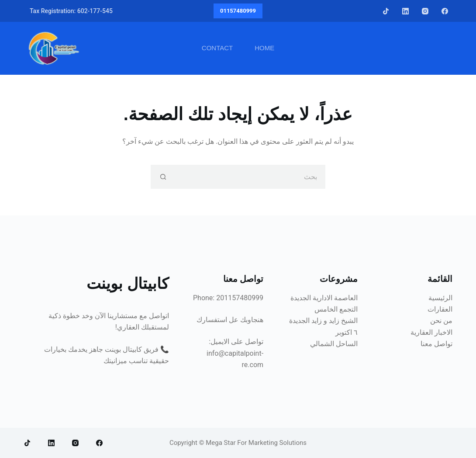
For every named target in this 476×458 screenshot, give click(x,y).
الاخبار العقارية (431, 332)
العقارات (440, 309)
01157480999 (238, 11)
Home (264, 48)
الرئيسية (440, 298)
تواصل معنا (436, 344)
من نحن (441, 321)
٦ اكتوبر (347, 332)
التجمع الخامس (336, 309)
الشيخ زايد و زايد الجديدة (323, 321)
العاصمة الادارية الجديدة (324, 298)
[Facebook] (445, 11)
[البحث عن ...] (250, 177)
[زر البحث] (163, 177)
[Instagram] (425, 11)
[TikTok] (386, 11)
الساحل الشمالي (334, 344)
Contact (217, 48)
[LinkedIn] (405, 11)
